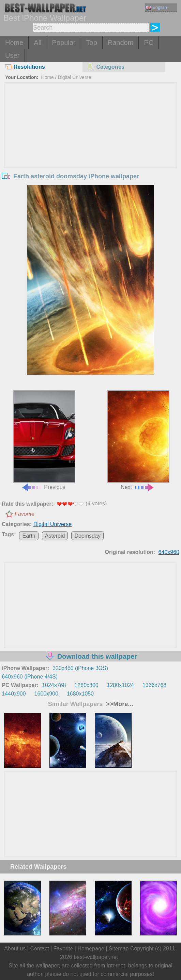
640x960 (169, 552)
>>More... (119, 704)
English (156, 7)
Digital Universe (75, 77)
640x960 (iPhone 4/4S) (30, 677)
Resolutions (25, 67)
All (37, 43)
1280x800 (86, 685)
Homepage (91, 949)
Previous (44, 440)
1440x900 (14, 694)
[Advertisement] (91, 134)
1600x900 (46, 694)
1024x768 (54, 685)
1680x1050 (80, 694)
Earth (29, 536)
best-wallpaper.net (96, 957)
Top (92, 43)
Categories (106, 67)
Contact (39, 949)
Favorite (25, 514)
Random (121, 43)
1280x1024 (120, 685)
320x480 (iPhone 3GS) (80, 668)
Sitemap (119, 949)
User (12, 55)
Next (138, 440)
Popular (64, 43)
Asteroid (55, 536)
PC (149, 43)
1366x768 (154, 685)
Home (14, 43)
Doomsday (87, 536)
